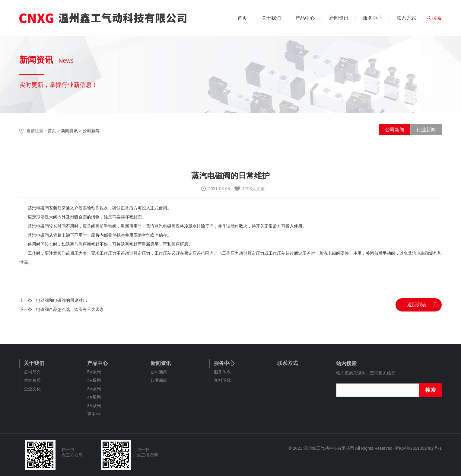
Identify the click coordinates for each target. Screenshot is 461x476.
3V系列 (94, 389)
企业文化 (32, 389)
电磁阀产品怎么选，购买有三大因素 (70, 309)
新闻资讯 (339, 18)
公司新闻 (395, 130)
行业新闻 (426, 130)
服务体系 (222, 372)
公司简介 (32, 372)
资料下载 (222, 380)
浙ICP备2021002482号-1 (418, 448)
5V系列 (94, 372)
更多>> (94, 414)
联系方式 (406, 18)
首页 (242, 18)
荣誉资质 (32, 380)
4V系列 (94, 380)
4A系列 (94, 397)
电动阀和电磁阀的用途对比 (62, 300)
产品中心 (305, 18)
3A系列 (94, 406)
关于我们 (271, 18)
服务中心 (373, 18)
